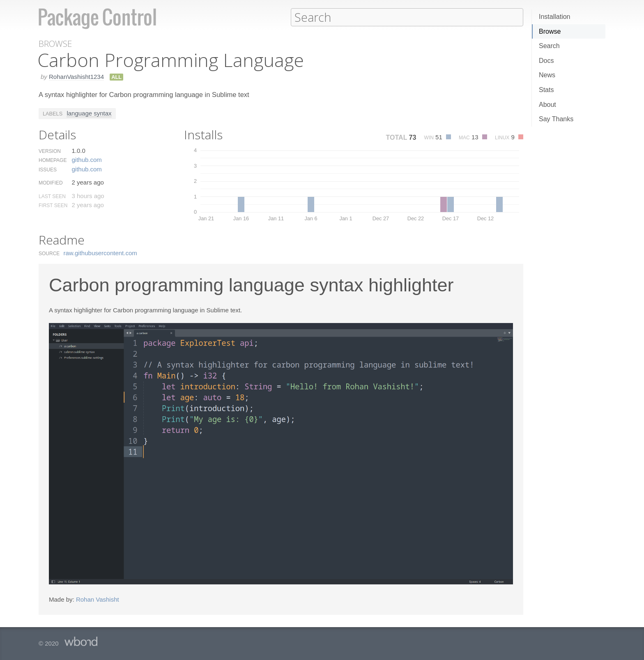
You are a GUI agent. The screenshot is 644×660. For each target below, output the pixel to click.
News (547, 75)
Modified (51, 182)
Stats (546, 90)
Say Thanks (556, 119)
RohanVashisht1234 (76, 76)
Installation (555, 17)
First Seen (53, 205)
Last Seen (52, 196)
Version (50, 151)
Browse (550, 31)
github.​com (86, 159)
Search (549, 46)
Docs (546, 61)
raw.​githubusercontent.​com (100, 253)
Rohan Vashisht (98, 599)
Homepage (53, 160)
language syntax (89, 113)
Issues (48, 169)
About (547, 105)
